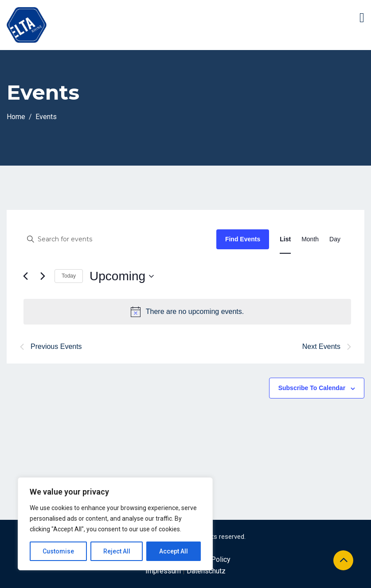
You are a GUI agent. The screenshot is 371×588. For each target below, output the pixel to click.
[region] (115, 524)
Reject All (117, 551)
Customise (58, 551)
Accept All (174, 551)
